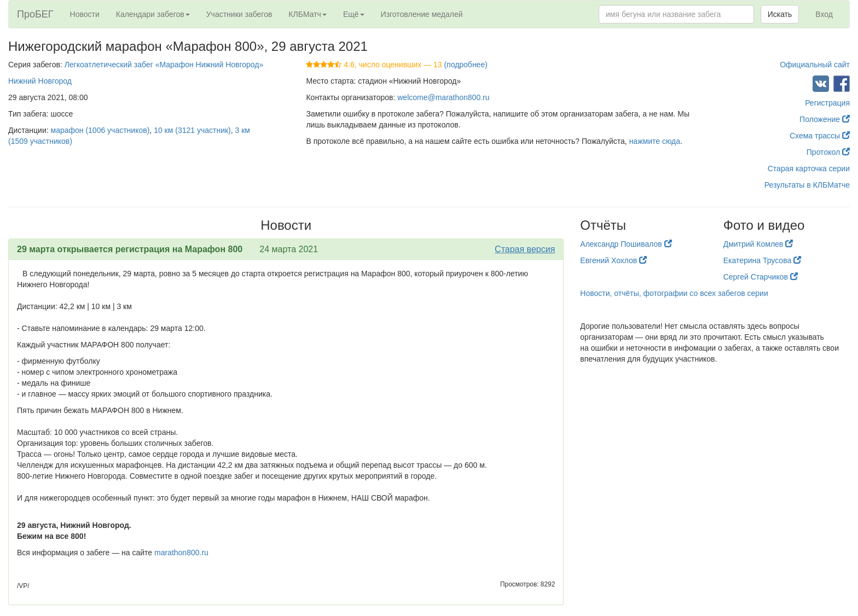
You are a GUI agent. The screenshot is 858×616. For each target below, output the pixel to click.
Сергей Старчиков (761, 277)
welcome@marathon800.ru (443, 97)
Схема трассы (820, 136)
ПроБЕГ (35, 14)
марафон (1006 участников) (100, 130)
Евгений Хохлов (613, 260)
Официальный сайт (815, 65)
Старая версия (525, 249)
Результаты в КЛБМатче (807, 185)
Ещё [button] (354, 14)
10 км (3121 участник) (192, 130)
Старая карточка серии (809, 168)
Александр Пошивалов (626, 244)
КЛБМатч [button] (308, 14)
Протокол (828, 152)
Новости (85, 14)
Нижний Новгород (40, 81)
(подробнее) (465, 65)
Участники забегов (239, 14)
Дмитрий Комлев (758, 244)
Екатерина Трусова (762, 260)
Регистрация (827, 103)
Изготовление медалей (422, 14)
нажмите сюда (655, 141)
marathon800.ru (181, 553)
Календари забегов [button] (153, 14)
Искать (780, 14)
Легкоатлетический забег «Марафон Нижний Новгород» (164, 65)
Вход (824, 14)
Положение (825, 119)
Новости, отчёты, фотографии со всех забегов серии (674, 293)
